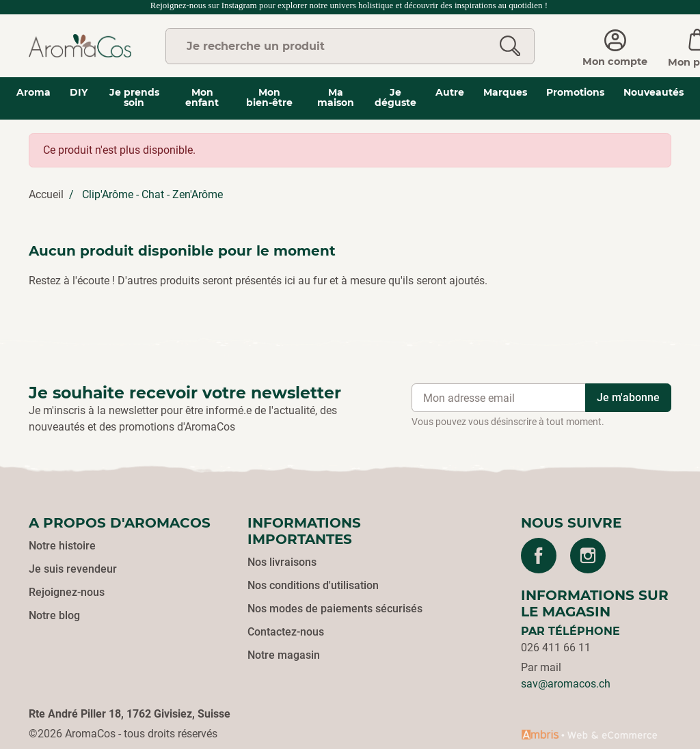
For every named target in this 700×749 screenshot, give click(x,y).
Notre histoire (62, 546)
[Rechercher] (510, 46)
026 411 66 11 (556, 648)
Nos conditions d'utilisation (313, 585)
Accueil (46, 194)
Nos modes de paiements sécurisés (335, 609)
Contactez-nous (286, 632)
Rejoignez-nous (67, 592)
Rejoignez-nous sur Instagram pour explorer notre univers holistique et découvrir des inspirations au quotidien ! (350, 5)
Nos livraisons (282, 562)
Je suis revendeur (73, 569)
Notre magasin (284, 655)
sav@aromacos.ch (566, 684)
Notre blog (54, 615)
